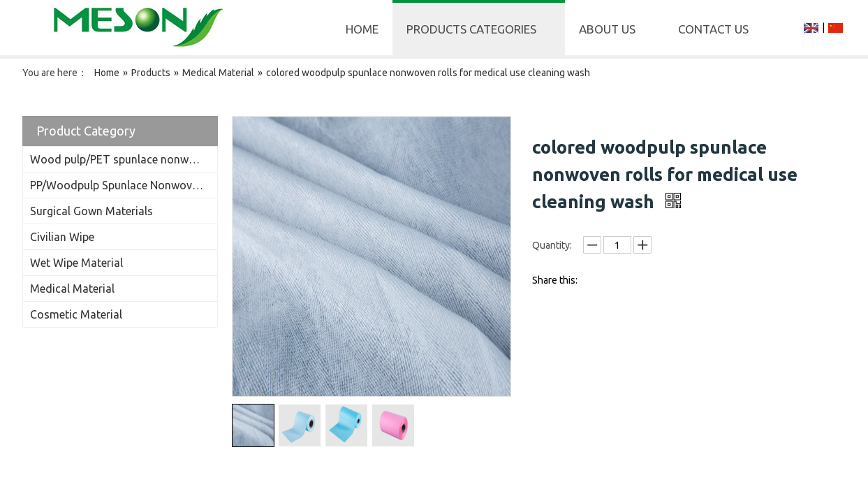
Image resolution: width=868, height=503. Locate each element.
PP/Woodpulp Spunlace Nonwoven (117, 185)
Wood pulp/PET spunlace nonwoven (122, 159)
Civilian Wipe (62, 237)
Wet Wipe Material (76, 263)
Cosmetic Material (76, 314)
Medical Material (72, 289)
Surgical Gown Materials (91, 211)
